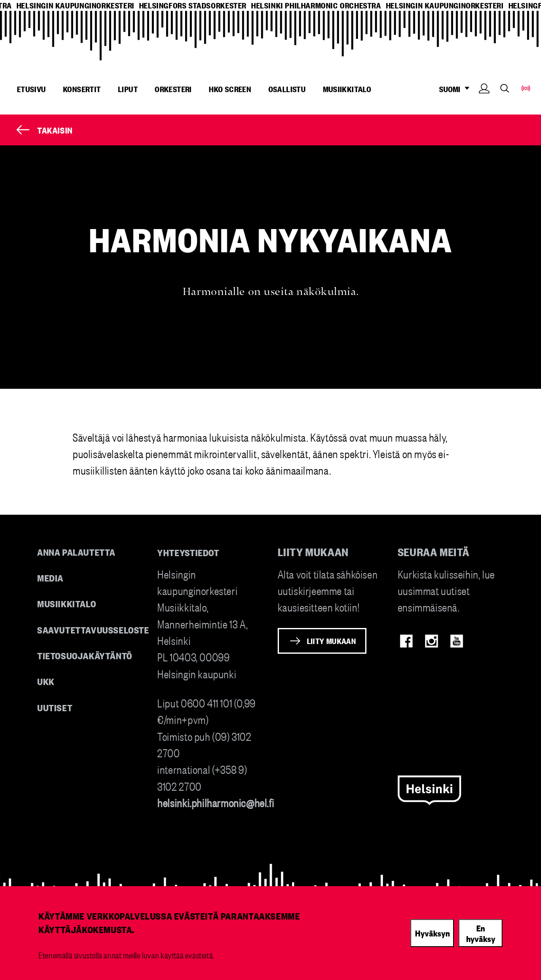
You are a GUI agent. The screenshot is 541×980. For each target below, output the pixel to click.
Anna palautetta (76, 552)
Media (50, 577)
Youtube (457, 641)
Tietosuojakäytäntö (85, 655)
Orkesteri (173, 89)
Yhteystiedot (188, 552)
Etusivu (31, 89)
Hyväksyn (432, 933)
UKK (46, 681)
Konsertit (82, 89)
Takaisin (55, 130)
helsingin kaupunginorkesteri (75, 5)
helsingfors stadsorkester (193, 5)
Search (505, 88)
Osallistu (287, 89)
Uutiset (55, 707)
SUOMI (457, 89)
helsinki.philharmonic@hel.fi (216, 802)
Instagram (431, 641)
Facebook (406, 641)
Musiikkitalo (347, 89)
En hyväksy (481, 933)
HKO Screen (230, 89)
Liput (128, 89)
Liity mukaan (332, 641)
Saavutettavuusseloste (93, 629)
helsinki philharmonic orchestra (316, 5)
